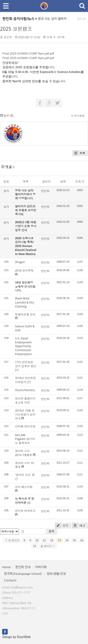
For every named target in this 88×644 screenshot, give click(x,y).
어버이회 (41, 567)
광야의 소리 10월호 (24, 465)
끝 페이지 (48, 546)
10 (37, 540)
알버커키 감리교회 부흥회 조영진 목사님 (26, 210)
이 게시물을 (78, 116)
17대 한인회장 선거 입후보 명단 (26, 364)
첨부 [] (7, 116)
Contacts (10, 580)
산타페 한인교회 (25, 426)
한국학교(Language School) (23, 574)
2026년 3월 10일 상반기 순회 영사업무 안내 (26, 226)
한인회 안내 (23, 567)
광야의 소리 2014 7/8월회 (24, 453)
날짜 (63, 181)
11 (44, 540)
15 (74, 540)
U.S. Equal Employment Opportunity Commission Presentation (23, 346)
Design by (16, 637)
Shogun (20, 262)
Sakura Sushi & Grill (25, 328)
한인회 (8, 37)
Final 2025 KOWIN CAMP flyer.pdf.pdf (28, 53)
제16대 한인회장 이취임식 (25, 380)
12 (52, 540)
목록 (79, 153)
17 (34, 546)
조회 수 (80, 181)
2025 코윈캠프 (16, 29)
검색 (51, 531)
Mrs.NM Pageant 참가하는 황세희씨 (25, 439)
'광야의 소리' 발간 (25, 477)
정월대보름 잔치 (25, 314)
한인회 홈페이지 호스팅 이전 (25, 401)
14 (67, 540)
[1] (17, 370)
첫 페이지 (12, 540)
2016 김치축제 (24, 271)
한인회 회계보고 (25, 511)
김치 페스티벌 (24, 487)
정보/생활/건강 (56, 574)
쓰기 (62, 526)
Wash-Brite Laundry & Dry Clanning (25, 302)
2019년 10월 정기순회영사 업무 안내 (25, 415)
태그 (78, 526)
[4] (29, 503)
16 (82, 540)
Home (6, 567)
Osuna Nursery (25, 390)
